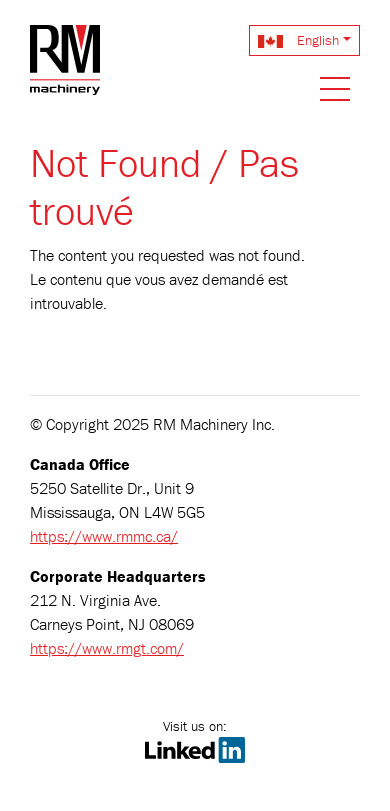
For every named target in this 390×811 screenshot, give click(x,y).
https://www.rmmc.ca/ (104, 536)
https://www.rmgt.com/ (107, 648)
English (298, 40)
